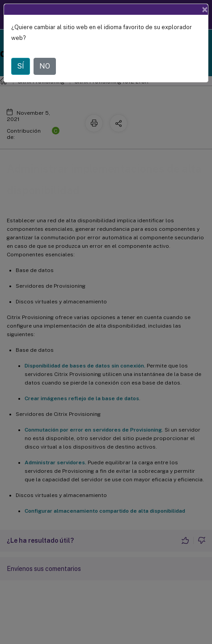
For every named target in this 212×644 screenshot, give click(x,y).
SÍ (21, 66)
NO (45, 66)
